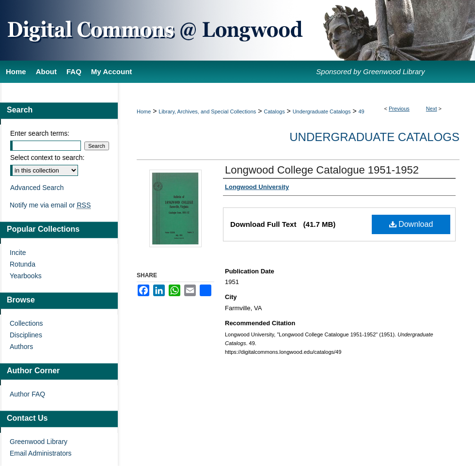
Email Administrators (41, 453)
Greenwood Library (39, 442)
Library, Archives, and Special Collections (207, 111)
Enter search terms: (40, 133)
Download (411, 224)
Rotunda (23, 264)
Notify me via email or (50, 205)
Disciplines (26, 335)
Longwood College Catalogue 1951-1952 (322, 170)
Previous (399, 109)
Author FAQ (27, 394)
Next (432, 109)
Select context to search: (47, 158)
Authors (21, 347)
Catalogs (274, 111)
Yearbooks (26, 276)
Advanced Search (37, 188)
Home (144, 111)
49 (361, 111)
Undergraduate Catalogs (322, 111)
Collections (26, 323)
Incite (18, 253)
